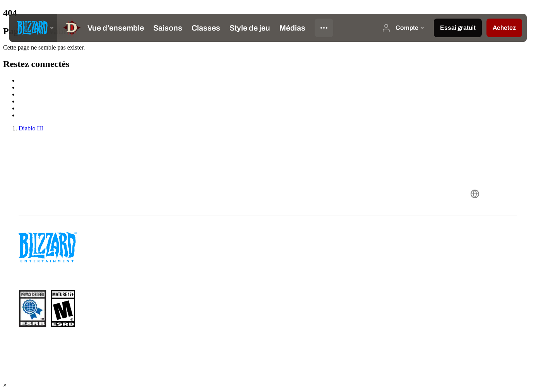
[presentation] (33, 28)
